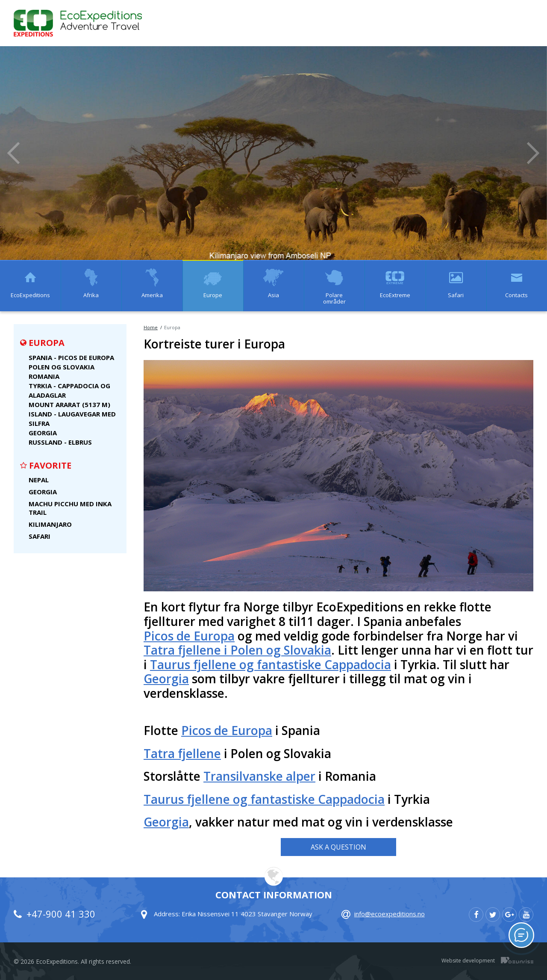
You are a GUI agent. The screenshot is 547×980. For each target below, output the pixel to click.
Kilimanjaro (50, 524)
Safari (40, 536)
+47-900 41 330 (61, 914)
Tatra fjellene (182, 754)
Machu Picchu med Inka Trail (70, 508)
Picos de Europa (189, 636)
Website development (468, 960)
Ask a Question (338, 847)
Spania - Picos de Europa (71, 357)
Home (151, 327)
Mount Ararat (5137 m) (69, 404)
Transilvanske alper (259, 776)
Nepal (39, 480)
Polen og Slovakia (62, 367)
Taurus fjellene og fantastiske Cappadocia (271, 665)
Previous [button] (14, 153)
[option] (273, 153)
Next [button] (533, 153)
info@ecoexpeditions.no (390, 914)
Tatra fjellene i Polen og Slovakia (237, 650)
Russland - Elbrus (60, 442)
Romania (44, 376)
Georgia (43, 433)
